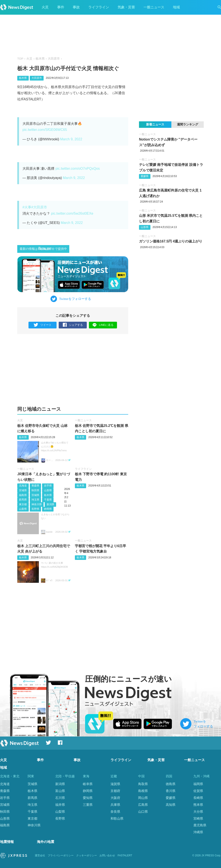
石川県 (60, 798)
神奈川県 (37, 504)
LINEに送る (103, 325)
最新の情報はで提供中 (43, 249)
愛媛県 (145, 176)
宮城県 (23, 490)
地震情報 (7, 842)
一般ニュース (154, 7)
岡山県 (143, 798)
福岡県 (198, 784)
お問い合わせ (107, 855)
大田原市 (54, 59)
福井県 (60, 805)
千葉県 (48, 500)
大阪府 (115, 798)
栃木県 (40, 59)
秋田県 (35, 490)
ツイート (43, 325)
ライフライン (99, 7)
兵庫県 (115, 805)
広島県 (143, 805)
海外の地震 (46, 842)
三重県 (88, 805)
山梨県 (23, 509)
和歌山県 (117, 818)
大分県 (198, 812)
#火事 (27, 207)
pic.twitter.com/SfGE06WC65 (45, 130)
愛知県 (88, 798)
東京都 (23, 504)
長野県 (35, 509)
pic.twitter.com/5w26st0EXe (72, 213)
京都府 (115, 791)
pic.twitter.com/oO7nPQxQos (78, 169)
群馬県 (23, 500)
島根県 (143, 791)
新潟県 (51, 504)
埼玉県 (35, 500)
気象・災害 (126, 7)
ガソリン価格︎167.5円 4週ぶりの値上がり (171, 241)
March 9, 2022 (71, 139)
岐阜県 (88, 784)
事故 (76, 7)
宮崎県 (198, 818)
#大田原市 (39, 207)
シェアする (73, 325)
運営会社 (40, 855)
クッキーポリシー (87, 855)
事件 (61, 7)
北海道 (23, 486)
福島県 (23, 495)
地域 (176, 7)
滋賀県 (115, 784)
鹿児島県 (200, 825)
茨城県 (35, 495)
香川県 (171, 791)
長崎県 (198, 798)
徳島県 (171, 784)
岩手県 (48, 486)
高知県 (171, 805)
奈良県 (115, 812)
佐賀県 (198, 791)
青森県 (35, 486)
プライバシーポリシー (61, 855)
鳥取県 (143, 784)
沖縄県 (198, 832)
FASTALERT (125, 855)
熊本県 (198, 805)
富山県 (60, 791)
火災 (45, 7)
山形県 (48, 490)
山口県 (143, 812)
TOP (20, 59)
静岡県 (48, 509)
